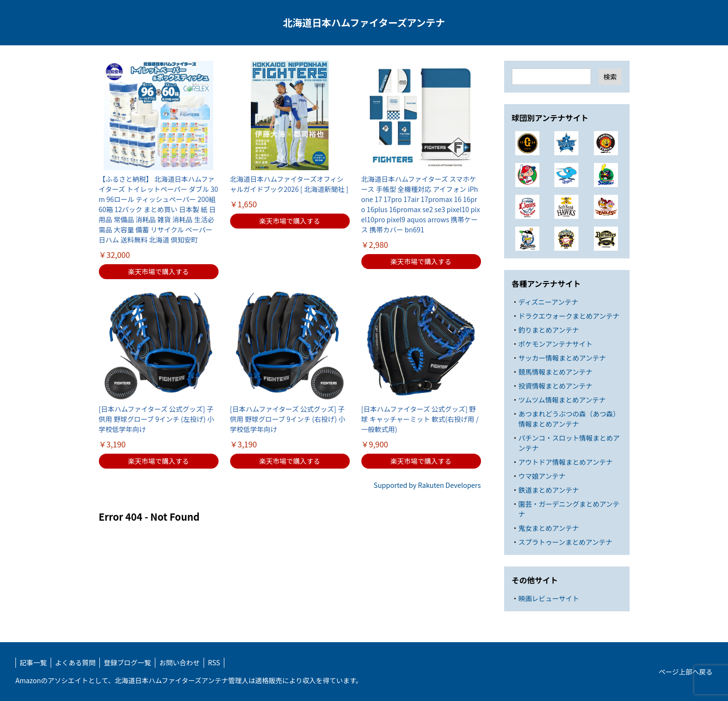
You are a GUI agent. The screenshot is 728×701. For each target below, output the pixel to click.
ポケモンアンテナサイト (556, 344)
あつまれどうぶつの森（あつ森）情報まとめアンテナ (569, 419)
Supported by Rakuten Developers (427, 485)
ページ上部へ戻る (686, 672)
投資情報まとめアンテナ (556, 386)
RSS (214, 662)
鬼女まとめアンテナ (549, 528)
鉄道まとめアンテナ (549, 490)
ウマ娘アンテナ (542, 476)
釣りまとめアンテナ (549, 330)
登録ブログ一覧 (127, 662)
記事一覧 (33, 662)
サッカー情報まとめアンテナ (562, 358)
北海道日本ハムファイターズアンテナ (364, 22)
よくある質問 (75, 662)
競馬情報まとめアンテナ (556, 372)
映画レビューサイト (549, 598)
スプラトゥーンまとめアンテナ (566, 542)
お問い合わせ (179, 662)
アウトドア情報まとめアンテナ (566, 462)
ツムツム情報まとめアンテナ (562, 400)
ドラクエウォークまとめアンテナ (569, 316)
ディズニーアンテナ (549, 302)
